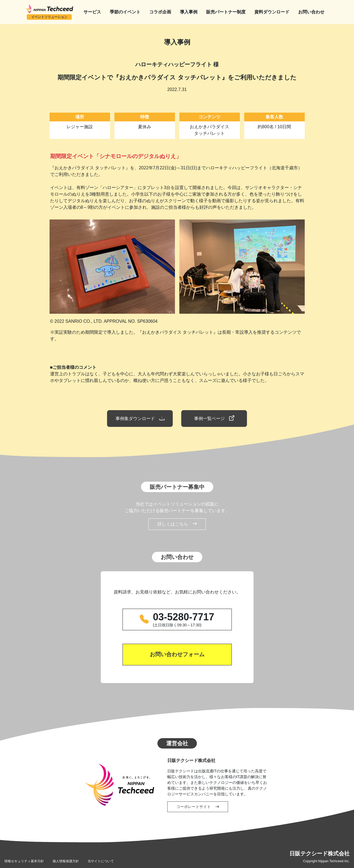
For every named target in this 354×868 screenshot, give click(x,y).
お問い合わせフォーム (177, 655)
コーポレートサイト (198, 807)
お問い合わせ (311, 12)
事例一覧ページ (214, 418)
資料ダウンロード (272, 12)
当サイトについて (101, 861)
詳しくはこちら (177, 524)
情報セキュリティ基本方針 (24, 861)
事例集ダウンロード (140, 418)
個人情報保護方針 (66, 861)
